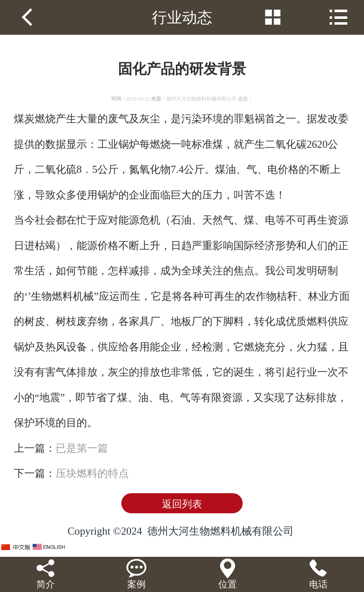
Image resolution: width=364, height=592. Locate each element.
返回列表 (182, 504)
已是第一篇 (82, 448)
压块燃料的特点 (92, 473)
